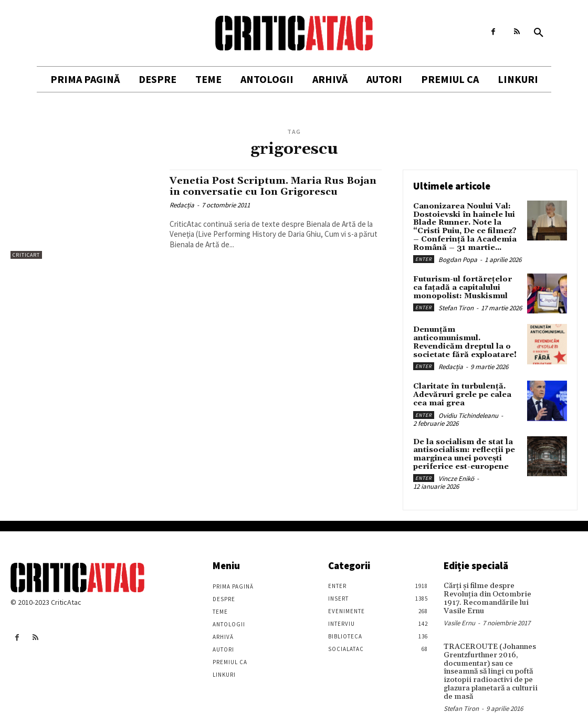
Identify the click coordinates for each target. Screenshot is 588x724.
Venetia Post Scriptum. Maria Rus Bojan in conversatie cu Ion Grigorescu (274, 186)
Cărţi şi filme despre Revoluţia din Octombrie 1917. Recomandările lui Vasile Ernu (485, 590)
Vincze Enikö (456, 471)
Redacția (182, 205)
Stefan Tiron (456, 306)
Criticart (26, 255)
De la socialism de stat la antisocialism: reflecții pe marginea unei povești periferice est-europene (463, 446)
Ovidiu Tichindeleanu (468, 408)
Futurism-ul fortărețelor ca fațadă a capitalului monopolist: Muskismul (466, 286)
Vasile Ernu (459, 614)
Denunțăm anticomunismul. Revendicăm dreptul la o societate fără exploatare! (467, 337)
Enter (424, 258)
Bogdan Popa (458, 259)
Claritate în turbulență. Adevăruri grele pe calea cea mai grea (461, 388)
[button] (539, 33)
